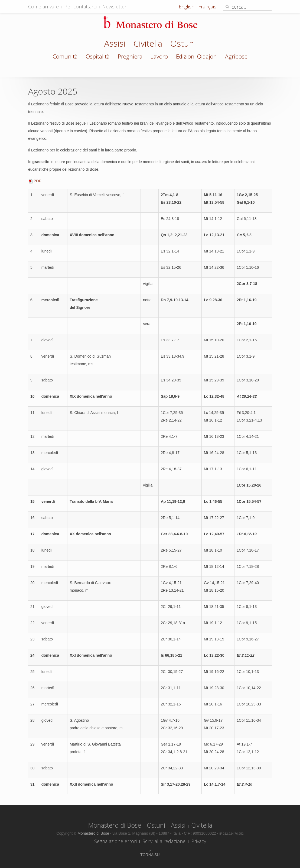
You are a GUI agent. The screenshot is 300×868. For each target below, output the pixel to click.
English (187, 7)
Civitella (148, 44)
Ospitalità (98, 56)
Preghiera (130, 56)
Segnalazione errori (115, 841)
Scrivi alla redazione (164, 841)
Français (207, 7)
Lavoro (159, 56)
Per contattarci (81, 7)
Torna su (150, 855)
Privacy (199, 841)
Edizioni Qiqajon (196, 56)
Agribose (236, 56)
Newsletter (114, 7)
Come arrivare (43, 7)
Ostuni (183, 44)
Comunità (65, 56)
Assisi (115, 44)
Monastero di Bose (115, 825)
